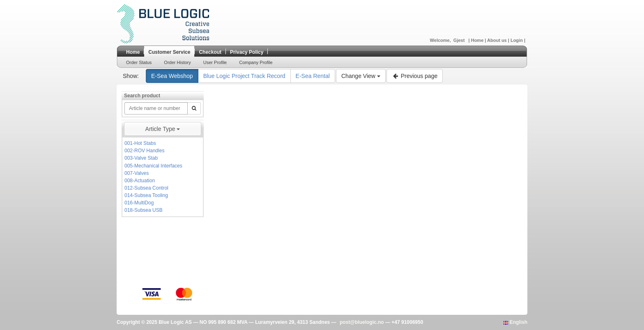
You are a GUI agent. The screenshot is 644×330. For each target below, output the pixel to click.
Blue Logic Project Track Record (244, 76)
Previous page (415, 76)
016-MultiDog (139, 203)
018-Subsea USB (144, 210)
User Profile (215, 62)
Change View (361, 76)
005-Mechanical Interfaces (153, 166)
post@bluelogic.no (362, 322)
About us (498, 40)
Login (517, 40)
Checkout (210, 52)
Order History (177, 62)
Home (478, 40)
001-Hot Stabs (140, 143)
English (515, 322)
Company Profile (256, 62)
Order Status (139, 62)
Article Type (163, 129)
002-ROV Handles (144, 151)
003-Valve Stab (141, 158)
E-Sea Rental (313, 76)
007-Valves (137, 173)
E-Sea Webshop (172, 76)
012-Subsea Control (146, 188)
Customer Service (169, 52)
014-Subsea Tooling (146, 195)
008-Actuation (140, 181)
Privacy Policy (247, 52)
